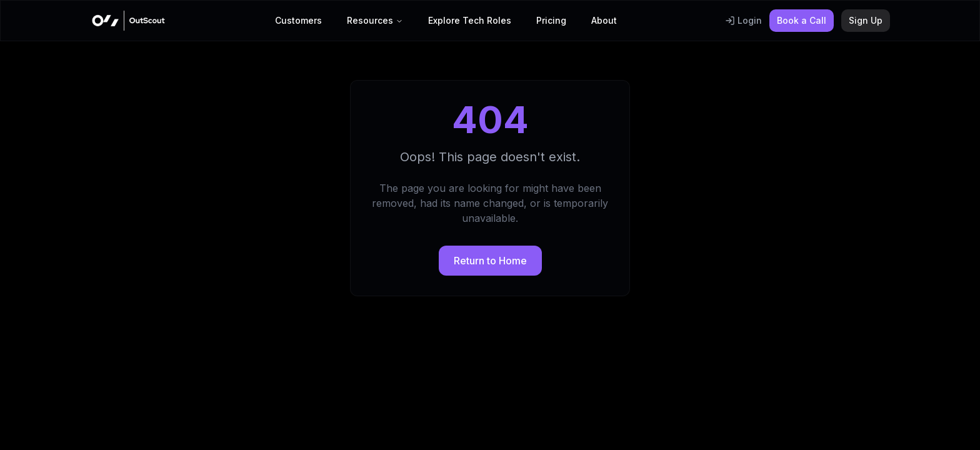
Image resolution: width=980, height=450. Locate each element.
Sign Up (866, 20)
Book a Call (802, 20)
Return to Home (490, 261)
